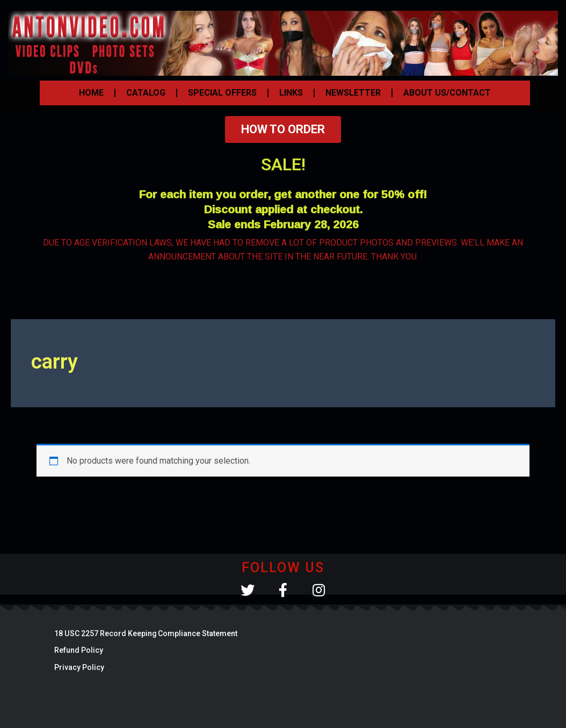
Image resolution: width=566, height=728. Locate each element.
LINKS (291, 93)
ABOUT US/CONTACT (447, 93)
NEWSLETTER (353, 93)
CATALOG (146, 93)
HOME (91, 93)
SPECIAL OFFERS (222, 93)
